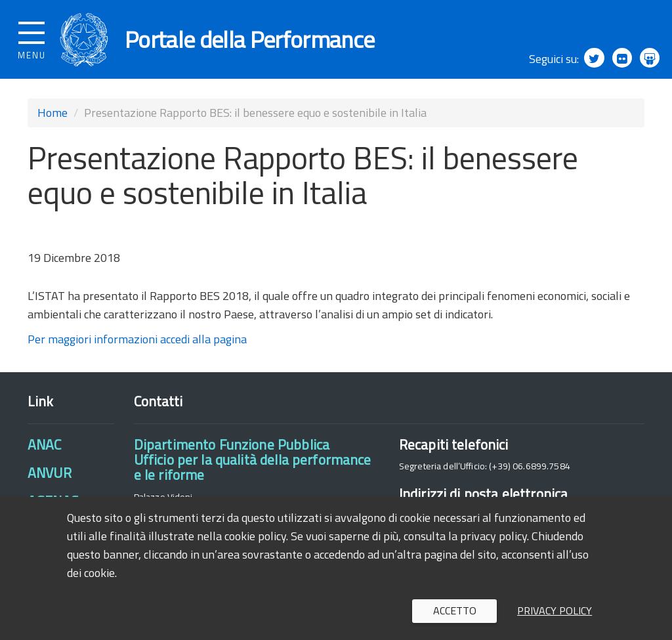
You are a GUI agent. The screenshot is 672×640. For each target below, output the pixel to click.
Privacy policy (555, 610)
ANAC (45, 444)
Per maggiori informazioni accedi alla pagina (137, 340)
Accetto (455, 610)
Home (52, 113)
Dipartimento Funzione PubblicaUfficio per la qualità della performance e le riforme (253, 460)
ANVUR (50, 473)
